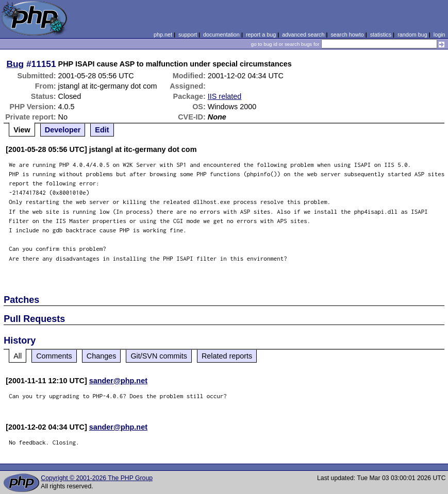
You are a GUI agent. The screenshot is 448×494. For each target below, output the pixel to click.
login (439, 35)
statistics (381, 35)
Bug (15, 64)
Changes (102, 356)
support (188, 35)
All (18, 356)
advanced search (303, 35)
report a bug (261, 35)
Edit (102, 130)
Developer (63, 130)
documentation (221, 35)
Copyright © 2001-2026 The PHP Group (97, 478)
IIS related (225, 96)
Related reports (227, 356)
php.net (163, 35)
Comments (54, 356)
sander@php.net (118, 381)
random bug (412, 35)
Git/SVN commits (159, 356)
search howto (347, 35)
